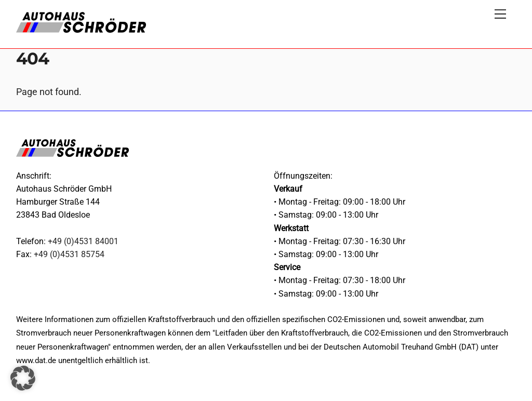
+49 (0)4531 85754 (69, 254)
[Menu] (500, 14)
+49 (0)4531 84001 (83, 241)
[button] (23, 378)
